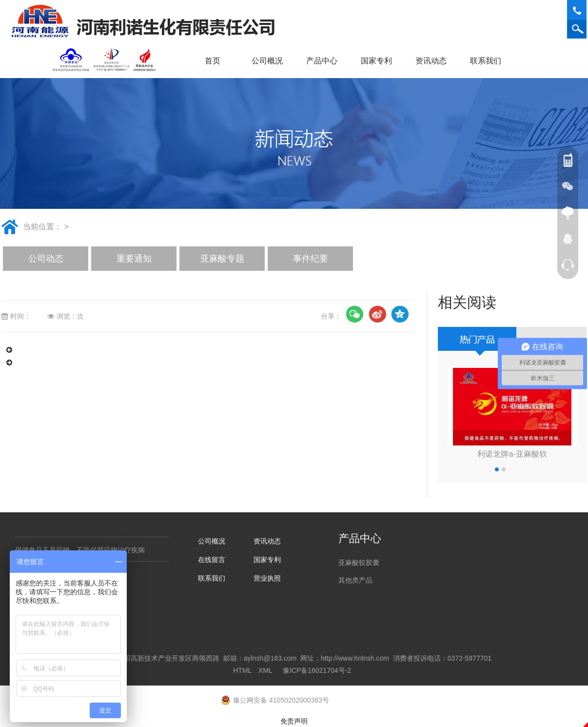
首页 (213, 61)
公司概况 (271, 61)
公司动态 (46, 259)
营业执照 (267, 578)
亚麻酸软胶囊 (359, 563)
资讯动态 (434, 61)
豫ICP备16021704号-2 (317, 670)
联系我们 (489, 61)
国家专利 (376, 61)
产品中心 (325, 61)
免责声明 (294, 721)
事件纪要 (311, 259)
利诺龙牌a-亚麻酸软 (512, 454)
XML (265, 670)
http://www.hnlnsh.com (355, 658)
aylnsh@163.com (270, 658)
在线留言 (212, 560)
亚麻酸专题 (222, 259)
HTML (242, 670)
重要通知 (134, 259)
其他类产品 (355, 580)
